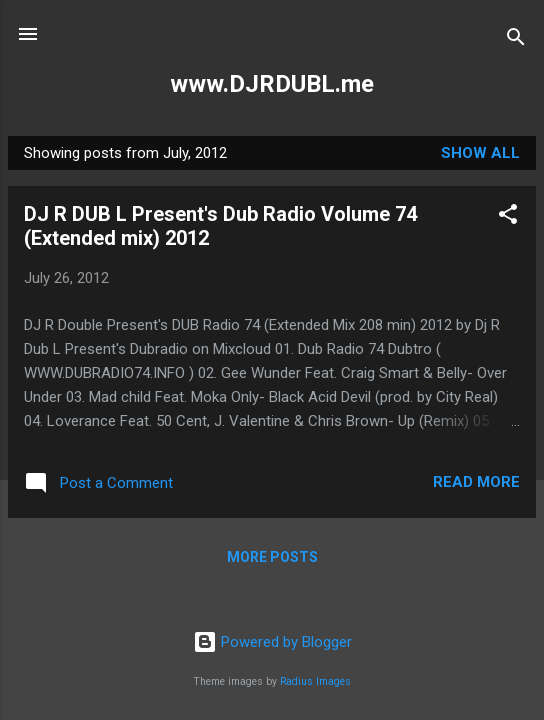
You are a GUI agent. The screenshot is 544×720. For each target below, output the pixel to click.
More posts (272, 557)
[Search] (516, 40)
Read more (476, 482)
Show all (480, 153)
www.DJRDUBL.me (272, 84)
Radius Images (315, 681)
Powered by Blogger (272, 642)
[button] (508, 217)
